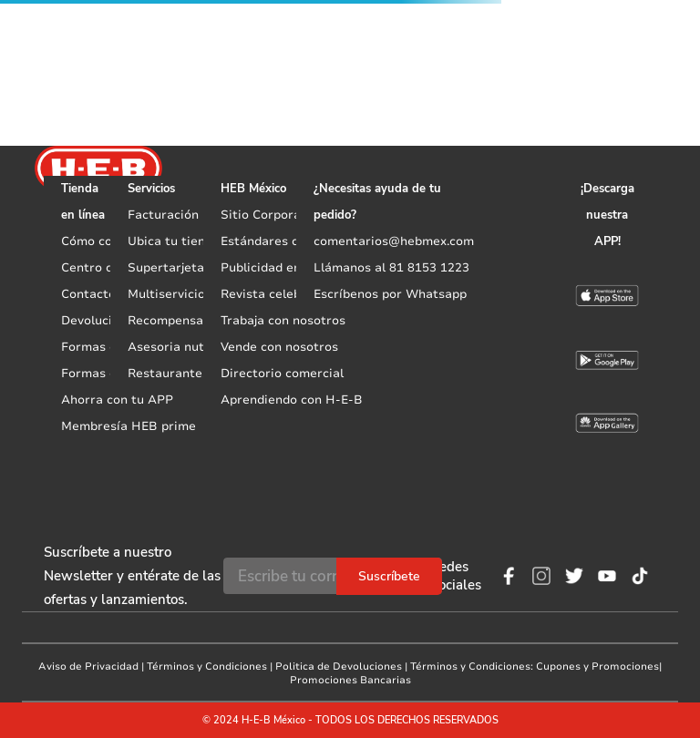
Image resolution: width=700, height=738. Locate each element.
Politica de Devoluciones (339, 666)
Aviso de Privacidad (88, 666)
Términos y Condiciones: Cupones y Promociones (535, 666)
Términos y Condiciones (207, 666)
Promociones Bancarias (350, 680)
